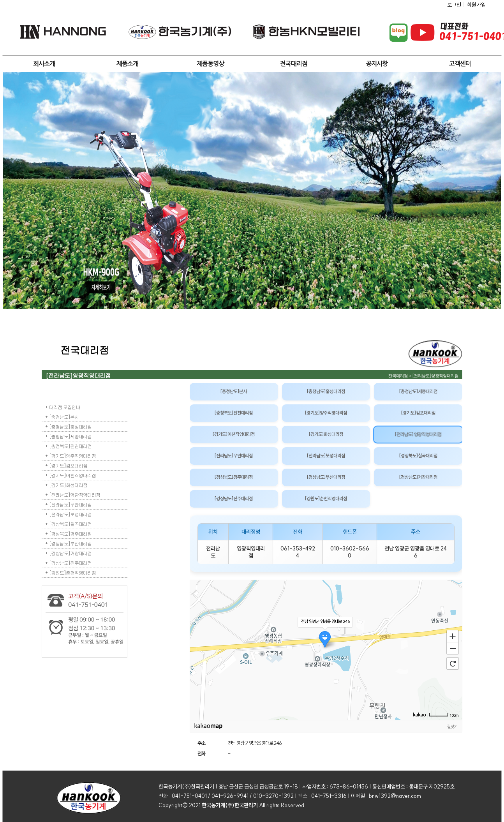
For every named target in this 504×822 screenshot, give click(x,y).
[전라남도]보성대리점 (70, 514)
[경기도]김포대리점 (68, 465)
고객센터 (460, 64)
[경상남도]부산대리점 (70, 543)
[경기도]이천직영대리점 (72, 475)
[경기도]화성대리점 (68, 485)
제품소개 (127, 64)
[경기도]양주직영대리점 (72, 456)
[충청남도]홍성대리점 (70, 426)
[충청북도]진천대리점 (234, 413)
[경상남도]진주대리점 (70, 563)
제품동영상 (210, 64)
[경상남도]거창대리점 (70, 553)
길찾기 (452, 727)
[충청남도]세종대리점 (70, 436)
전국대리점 (294, 64)
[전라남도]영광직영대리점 (75, 495)
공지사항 (377, 64)
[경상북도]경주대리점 (70, 534)
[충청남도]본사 (64, 417)
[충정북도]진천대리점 (70, 446)
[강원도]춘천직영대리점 (72, 572)
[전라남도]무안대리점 (70, 504)
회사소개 (44, 64)
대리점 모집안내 (65, 407)
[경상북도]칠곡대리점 (70, 524)
